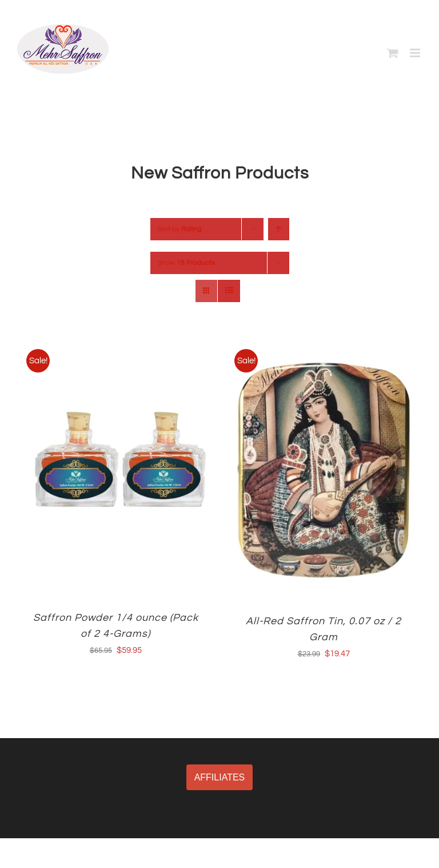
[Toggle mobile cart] (393, 53)
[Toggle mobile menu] (416, 53)
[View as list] (229, 291)
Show (186, 263)
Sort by (179, 229)
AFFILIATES (220, 777)
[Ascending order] (279, 229)
